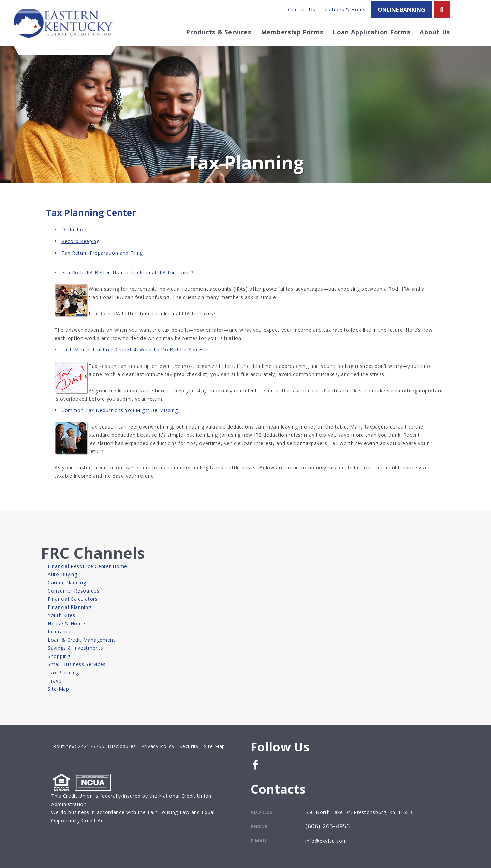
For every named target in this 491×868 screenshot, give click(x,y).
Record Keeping (80, 241)
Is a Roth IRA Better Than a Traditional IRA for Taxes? (127, 273)
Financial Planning (70, 607)
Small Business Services (77, 664)
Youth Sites (62, 615)
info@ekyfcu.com (326, 841)
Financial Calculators (73, 599)
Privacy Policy (158, 746)
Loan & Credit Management (81, 640)
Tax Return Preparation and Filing (102, 253)
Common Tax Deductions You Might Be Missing (120, 410)
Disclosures (122, 746)
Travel (55, 681)
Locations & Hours (343, 9)
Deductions (75, 230)
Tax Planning (63, 672)
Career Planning (67, 582)
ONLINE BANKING (401, 10)
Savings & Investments (76, 648)
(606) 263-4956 (328, 826)
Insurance (59, 632)
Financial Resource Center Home (87, 566)
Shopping (59, 656)
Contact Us (302, 9)
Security (189, 746)
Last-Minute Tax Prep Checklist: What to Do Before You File (135, 350)
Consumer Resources (74, 591)
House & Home (66, 623)
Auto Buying (63, 574)
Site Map (58, 689)
